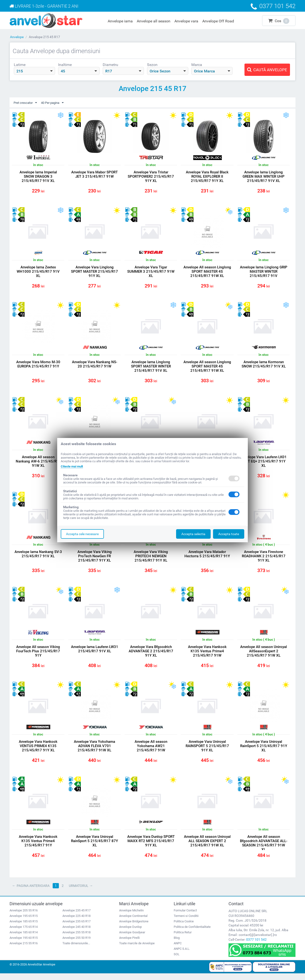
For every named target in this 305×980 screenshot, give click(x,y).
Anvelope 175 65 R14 (24, 933)
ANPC (178, 950)
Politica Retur (183, 939)
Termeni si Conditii (186, 922)
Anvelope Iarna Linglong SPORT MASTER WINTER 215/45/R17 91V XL (151, 368)
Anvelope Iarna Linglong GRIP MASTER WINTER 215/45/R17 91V (264, 272)
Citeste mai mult (73, 466)
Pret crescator (26, 103)
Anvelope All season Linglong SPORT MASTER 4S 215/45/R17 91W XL (207, 272)
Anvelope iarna (120, 21)
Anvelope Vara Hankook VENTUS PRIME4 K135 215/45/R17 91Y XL (38, 751)
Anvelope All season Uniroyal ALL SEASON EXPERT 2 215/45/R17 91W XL (207, 847)
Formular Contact (185, 917)
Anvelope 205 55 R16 (24, 917)
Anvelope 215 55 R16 (24, 950)
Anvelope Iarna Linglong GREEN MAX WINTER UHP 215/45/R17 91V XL (264, 177)
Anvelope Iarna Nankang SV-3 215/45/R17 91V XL (38, 558)
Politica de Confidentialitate (192, 933)
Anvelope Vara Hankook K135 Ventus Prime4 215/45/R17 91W (207, 655)
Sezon (152, 65)
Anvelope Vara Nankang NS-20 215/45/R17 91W (95, 366)
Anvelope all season (154, 21)
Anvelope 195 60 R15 (24, 944)
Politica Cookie (184, 928)
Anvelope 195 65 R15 (24, 922)
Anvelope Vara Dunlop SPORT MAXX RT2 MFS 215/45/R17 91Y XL (151, 847)
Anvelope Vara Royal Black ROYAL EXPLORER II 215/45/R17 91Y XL (207, 177)
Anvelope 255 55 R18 (76, 939)
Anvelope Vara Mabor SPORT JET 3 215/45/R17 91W (94, 175)
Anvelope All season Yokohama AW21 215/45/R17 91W (151, 751)
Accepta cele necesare (82, 534)
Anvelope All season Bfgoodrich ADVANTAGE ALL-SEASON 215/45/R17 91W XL (264, 849)
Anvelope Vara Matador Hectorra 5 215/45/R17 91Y (207, 558)
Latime (20, 65)
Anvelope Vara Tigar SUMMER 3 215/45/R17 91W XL (151, 272)
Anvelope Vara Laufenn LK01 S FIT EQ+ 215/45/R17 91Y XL (264, 464)
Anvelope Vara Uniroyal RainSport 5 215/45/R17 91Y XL (264, 751)
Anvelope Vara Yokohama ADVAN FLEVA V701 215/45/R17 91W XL (94, 751)
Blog (177, 944)
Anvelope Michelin (131, 917)
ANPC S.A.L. (182, 955)
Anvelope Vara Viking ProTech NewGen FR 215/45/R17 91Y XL (95, 560)
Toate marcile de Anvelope (137, 950)
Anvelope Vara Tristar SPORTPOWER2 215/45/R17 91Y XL (151, 177)
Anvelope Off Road (218, 21)
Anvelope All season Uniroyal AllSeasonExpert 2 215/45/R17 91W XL (264, 655)
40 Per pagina (55, 103)
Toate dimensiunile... (76, 950)
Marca (197, 65)
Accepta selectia (193, 534)
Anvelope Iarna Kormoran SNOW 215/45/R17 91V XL (264, 366)
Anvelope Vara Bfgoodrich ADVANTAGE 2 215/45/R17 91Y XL (151, 655)
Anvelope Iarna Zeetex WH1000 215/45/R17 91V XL (38, 272)
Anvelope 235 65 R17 (76, 928)
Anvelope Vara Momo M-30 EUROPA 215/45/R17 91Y (38, 366)
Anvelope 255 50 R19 (76, 944)
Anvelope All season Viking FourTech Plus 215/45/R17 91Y (38, 655)
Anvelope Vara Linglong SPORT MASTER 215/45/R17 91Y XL (94, 272)
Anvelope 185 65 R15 (24, 928)
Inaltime (65, 65)
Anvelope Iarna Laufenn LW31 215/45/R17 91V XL (95, 653)
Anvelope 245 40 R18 (76, 933)
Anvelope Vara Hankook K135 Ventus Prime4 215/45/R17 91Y (38, 847)
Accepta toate (229, 534)
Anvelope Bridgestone (134, 928)
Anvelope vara (186, 21)
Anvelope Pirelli (129, 944)
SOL (177, 961)
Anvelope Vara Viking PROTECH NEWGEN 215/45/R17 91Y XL (151, 560)
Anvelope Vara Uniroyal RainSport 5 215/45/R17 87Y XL (94, 847)
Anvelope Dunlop (130, 933)
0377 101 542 (256, 946)
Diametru (110, 65)
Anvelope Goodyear (132, 939)
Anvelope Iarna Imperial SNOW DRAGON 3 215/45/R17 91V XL (38, 177)
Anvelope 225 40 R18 (76, 922)
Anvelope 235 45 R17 (76, 917)
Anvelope (17, 37)
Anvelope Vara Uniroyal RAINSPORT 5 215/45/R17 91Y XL (207, 751)
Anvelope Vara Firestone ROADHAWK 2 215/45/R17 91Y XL (264, 560)
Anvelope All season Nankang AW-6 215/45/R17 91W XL (38, 464)
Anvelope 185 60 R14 (24, 939)
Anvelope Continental (133, 922)
